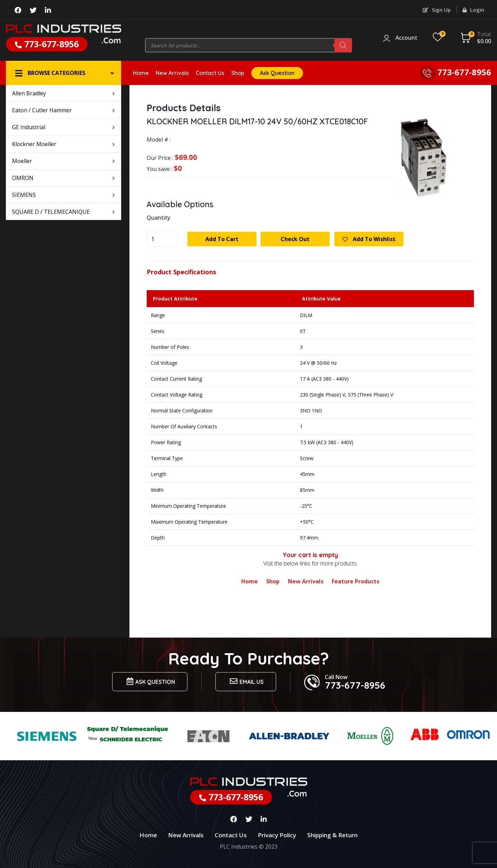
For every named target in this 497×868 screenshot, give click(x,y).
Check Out (295, 239)
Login (473, 10)
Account (406, 38)
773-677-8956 (47, 44)
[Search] (343, 45)
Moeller (64, 161)
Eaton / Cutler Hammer (64, 110)
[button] (64, 73)
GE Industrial (64, 127)
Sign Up (437, 10)
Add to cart (222, 239)
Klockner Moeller (64, 144)
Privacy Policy (277, 835)
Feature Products (355, 581)
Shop (238, 73)
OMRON (64, 178)
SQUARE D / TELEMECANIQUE (64, 212)
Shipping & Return (332, 835)
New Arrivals (172, 73)
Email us (246, 681)
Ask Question (277, 73)
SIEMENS (64, 195)
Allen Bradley (64, 93)
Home (141, 73)
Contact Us (210, 73)
